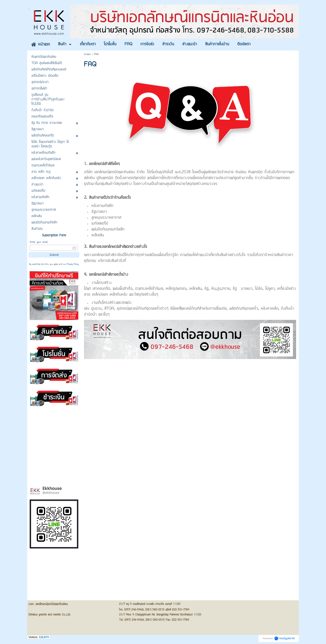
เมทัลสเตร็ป (100, 224)
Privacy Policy (73, 264)
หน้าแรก (87, 54)
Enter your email (39, 242)
